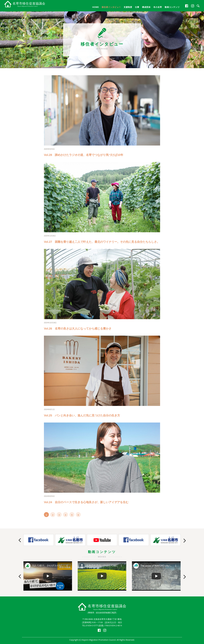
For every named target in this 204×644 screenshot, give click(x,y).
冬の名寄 (158, 7)
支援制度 (128, 7)
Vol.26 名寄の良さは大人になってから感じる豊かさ (78, 329)
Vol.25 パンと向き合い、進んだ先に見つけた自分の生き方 (82, 415)
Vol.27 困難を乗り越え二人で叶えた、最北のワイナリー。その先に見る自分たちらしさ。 (102, 242)
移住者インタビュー (111, 7)
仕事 (137, 7)
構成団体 (146, 7)
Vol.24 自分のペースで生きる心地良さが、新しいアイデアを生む (86, 502)
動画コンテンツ (172, 7)
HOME (96, 7)
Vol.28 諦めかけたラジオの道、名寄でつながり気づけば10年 (84, 155)
